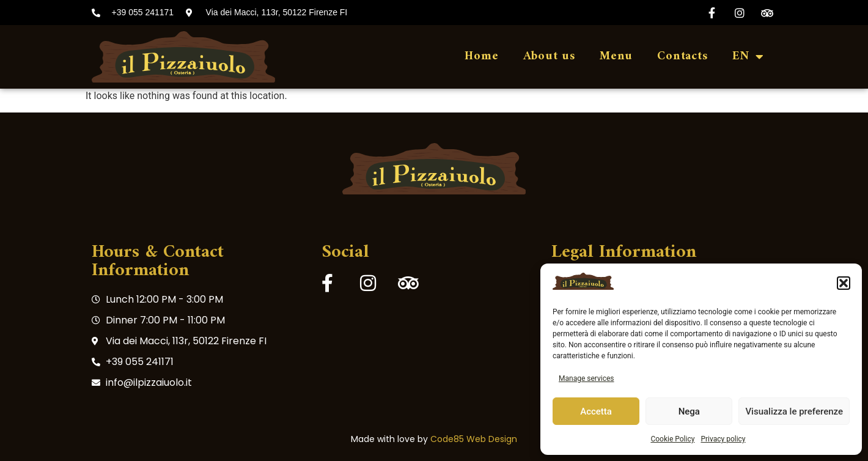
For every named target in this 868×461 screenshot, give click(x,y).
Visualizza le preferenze (794, 411)
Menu (616, 57)
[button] (844, 283)
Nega (689, 411)
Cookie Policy (672, 439)
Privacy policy (723, 439)
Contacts (682, 57)
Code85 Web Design (474, 439)
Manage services (587, 378)
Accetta (596, 411)
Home (481, 57)
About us (549, 57)
